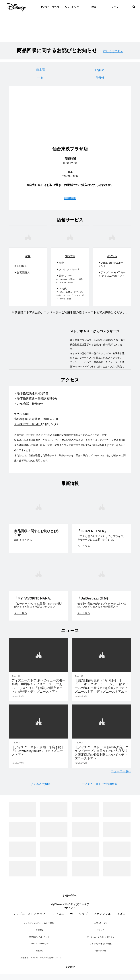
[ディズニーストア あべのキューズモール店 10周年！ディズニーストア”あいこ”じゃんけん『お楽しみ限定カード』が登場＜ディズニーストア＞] (38, 688)
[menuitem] (50, 7)
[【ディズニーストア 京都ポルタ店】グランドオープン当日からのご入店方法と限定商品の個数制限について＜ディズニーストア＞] (102, 755)
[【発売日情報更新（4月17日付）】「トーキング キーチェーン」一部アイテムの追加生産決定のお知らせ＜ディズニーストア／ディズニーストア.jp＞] (102, 688)
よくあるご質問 (40, 786)
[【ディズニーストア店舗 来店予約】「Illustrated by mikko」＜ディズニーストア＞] (38, 753)
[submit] (134, 7)
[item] (72, 7)
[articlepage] (38, 657)
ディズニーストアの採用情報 (100, 786)
